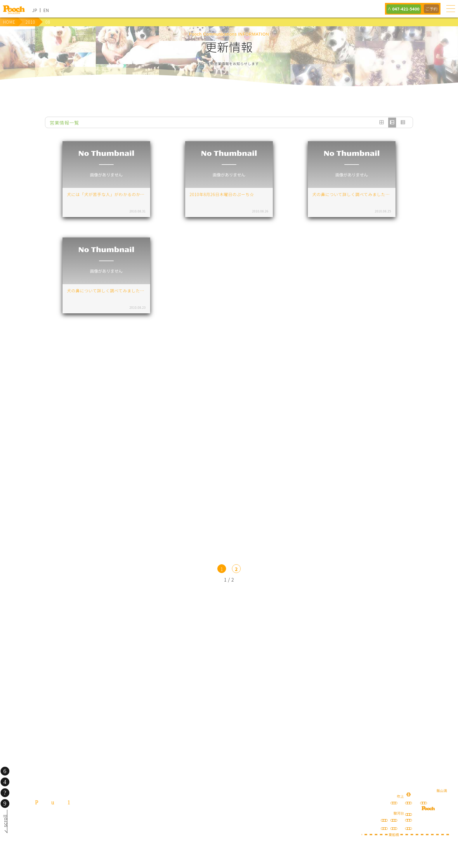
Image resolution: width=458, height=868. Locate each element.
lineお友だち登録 (183, 643)
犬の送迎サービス (91, 643)
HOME (9, 22)
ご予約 (431, 9)
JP (35, 10)
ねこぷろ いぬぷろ (321, 688)
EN (46, 10)
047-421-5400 (404, 9)
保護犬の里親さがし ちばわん (137, 688)
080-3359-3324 (72, 835)
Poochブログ (275, 643)
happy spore (367, 649)
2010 (30, 22)
